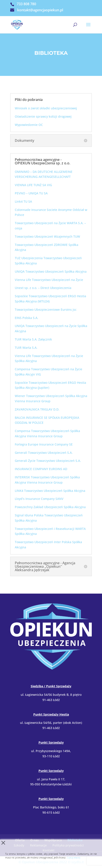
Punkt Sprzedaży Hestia (51, 714)
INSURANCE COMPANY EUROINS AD (41, 469)
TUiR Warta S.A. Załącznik (33, 339)
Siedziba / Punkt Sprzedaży (51, 686)
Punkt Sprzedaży (51, 742)
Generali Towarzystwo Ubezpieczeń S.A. (44, 453)
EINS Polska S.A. (27, 318)
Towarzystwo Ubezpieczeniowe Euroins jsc (46, 310)
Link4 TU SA (23, 201)
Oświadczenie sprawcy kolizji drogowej (43, 116)
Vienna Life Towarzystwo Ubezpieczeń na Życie (49, 280)
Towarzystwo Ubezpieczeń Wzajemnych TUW (47, 236)
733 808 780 (26, 4)
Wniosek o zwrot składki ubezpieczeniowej (46, 108)
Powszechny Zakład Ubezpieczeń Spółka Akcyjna (50, 507)
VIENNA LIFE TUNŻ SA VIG (33, 185)
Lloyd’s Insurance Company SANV (39, 499)
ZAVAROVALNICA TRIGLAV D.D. (37, 409)
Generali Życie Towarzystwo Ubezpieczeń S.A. (48, 461)
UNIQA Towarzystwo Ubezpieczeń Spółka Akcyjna (51, 271)
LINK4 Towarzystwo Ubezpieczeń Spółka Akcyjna (50, 491)
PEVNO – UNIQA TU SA (31, 193)
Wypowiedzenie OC (29, 125)
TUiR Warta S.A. (26, 348)
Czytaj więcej (73, 857)
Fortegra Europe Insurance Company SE (44, 444)
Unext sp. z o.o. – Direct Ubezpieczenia (43, 288)
